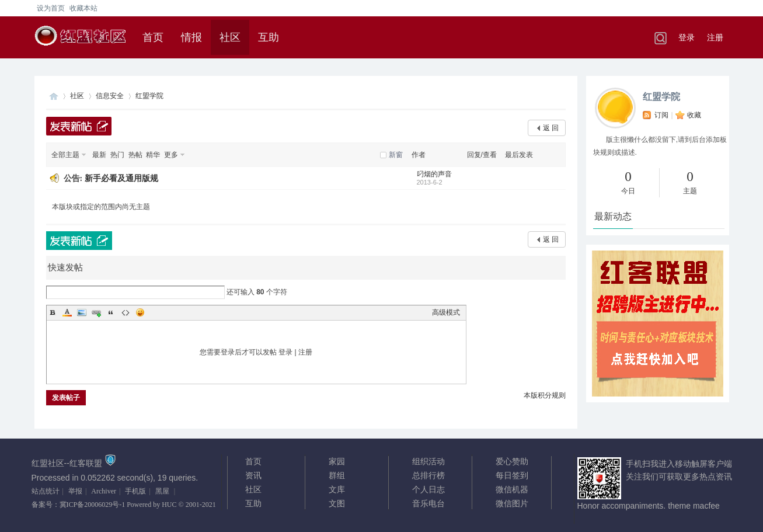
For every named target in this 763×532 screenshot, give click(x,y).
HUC (169, 505)
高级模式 (446, 312)
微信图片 (512, 503)
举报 (75, 491)
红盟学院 (661, 97)
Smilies (140, 312)
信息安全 (110, 96)
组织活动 (428, 461)
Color (67, 312)
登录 (687, 37)
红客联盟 (54, 96)
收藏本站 (83, 8)
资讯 (253, 475)
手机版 (135, 491)
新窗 (396, 155)
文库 (337, 489)
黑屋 (162, 491)
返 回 (551, 128)
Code (126, 312)
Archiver (104, 491)
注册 (715, 37)
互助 (269, 37)
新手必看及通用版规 (121, 178)
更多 (171, 155)
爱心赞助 (512, 461)
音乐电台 (428, 503)
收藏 (694, 115)
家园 (337, 461)
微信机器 (512, 489)
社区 (230, 37)
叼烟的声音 (434, 174)
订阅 (661, 115)
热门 (117, 155)
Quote (111, 312)
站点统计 (46, 491)
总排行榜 (428, 475)
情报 (191, 37)
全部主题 (65, 155)
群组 (337, 475)
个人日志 (428, 489)
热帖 (135, 155)
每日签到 (512, 475)
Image (82, 312)
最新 (99, 155)
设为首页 (51, 8)
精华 (153, 155)
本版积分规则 (545, 395)
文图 (337, 503)
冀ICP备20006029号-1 (93, 505)
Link (96, 312)
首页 (153, 37)
